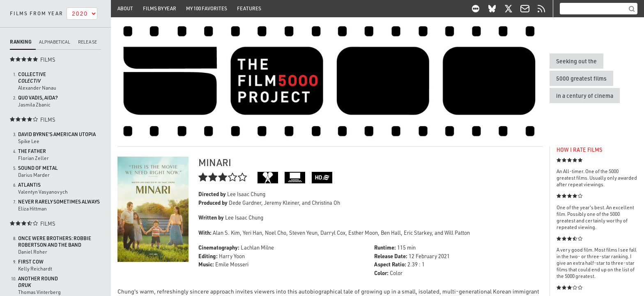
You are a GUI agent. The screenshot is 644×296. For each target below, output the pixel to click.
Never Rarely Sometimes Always (59, 202)
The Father (32, 151)
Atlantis (29, 185)
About (125, 8)
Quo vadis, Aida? (38, 98)
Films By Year (160, 8)
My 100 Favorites (207, 8)
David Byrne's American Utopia (57, 134)
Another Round (38, 282)
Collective (32, 77)
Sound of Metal (38, 168)
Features (249, 8)
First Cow (31, 262)
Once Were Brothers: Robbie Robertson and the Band (55, 242)
